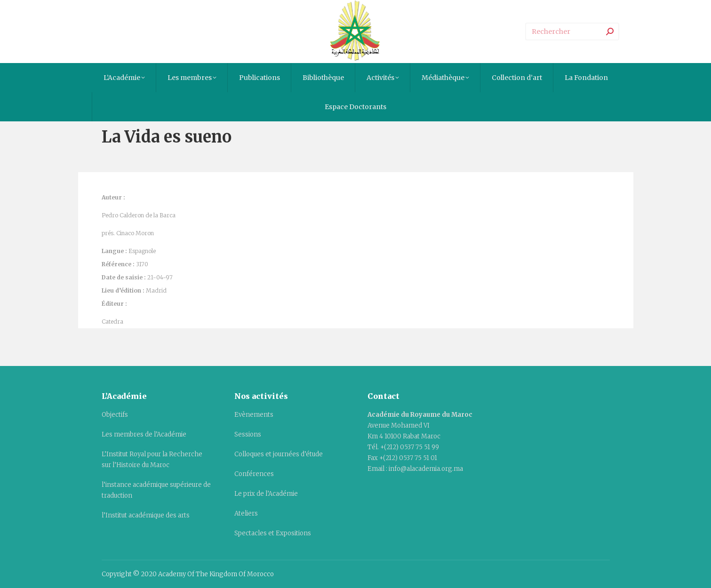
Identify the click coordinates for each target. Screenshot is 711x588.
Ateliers (246, 513)
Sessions (248, 434)
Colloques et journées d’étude (279, 454)
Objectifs (115, 415)
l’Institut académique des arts (146, 515)
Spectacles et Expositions (273, 533)
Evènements (254, 415)
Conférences (254, 474)
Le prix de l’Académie (266, 494)
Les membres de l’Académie (144, 434)
